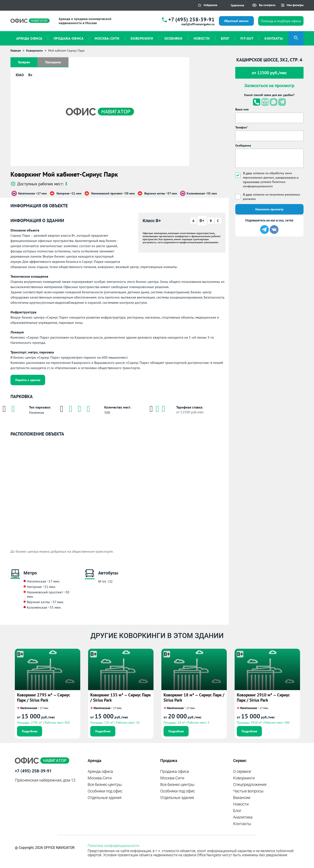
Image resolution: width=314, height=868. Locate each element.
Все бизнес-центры (105, 784)
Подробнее (30, 731)
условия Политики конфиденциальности (266, 184)
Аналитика (243, 817)
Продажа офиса (175, 771)
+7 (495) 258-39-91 (191, 19)
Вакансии (242, 798)
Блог (237, 811)
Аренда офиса (100, 771)
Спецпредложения (250, 784)
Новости (241, 804)
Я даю (266, 197)
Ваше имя (242, 109)
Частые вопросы (248, 791)
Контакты (242, 824)
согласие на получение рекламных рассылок (266, 197)
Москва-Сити (100, 778)
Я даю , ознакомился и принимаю (273, 180)
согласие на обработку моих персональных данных (270, 175)
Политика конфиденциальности (113, 846)
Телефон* (242, 127)
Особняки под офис (105, 791)
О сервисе (242, 771)
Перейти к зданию (28, 380)
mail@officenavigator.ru (198, 24)
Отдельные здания (105, 798)
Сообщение (243, 145)
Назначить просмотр (269, 209)
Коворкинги (244, 778)
